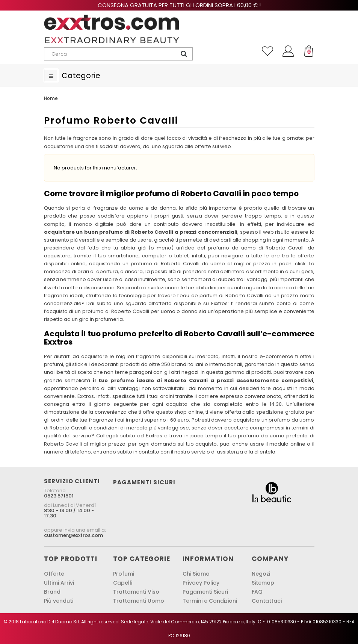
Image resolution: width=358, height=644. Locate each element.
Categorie (81, 76)
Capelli (123, 583)
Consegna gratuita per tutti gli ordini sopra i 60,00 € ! (179, 5)
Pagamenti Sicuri (205, 592)
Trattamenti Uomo (139, 601)
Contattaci (267, 601)
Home (51, 98)
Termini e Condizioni (210, 601)
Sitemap (263, 583)
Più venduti (59, 601)
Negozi (261, 574)
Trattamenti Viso (136, 592)
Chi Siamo (196, 574)
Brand (52, 592)
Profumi (124, 574)
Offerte (54, 574)
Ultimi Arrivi (59, 583)
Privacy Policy (201, 583)
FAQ (257, 592)
